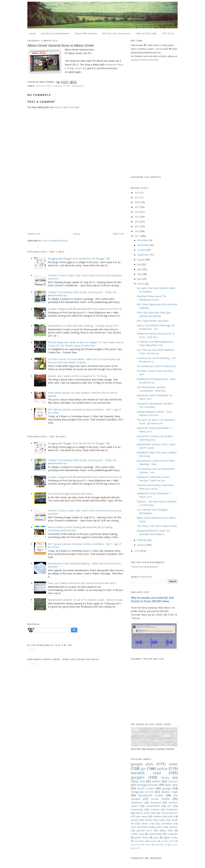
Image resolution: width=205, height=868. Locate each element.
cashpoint (172, 834)
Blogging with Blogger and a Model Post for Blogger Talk (79, 259)
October (142, 250)
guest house (142, 837)
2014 (138, 222)
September (143, 255)
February (142, 540)
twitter (156, 781)
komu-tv (153, 841)
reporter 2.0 (161, 845)
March (141, 284)
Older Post (118, 234)
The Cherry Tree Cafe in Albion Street (157, 526)
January (142, 545)
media (162, 820)
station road (169, 792)
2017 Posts (168, 33)
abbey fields (166, 830)
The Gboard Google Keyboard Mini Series (70, 494)
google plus (142, 764)
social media (160, 799)
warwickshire (153, 806)
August (141, 260)
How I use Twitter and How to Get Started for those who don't (82, 583)
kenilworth (172, 809)
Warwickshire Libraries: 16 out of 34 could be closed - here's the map (85, 600)
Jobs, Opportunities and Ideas (153, 321)
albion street (44, 86)
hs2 (176, 813)
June (140, 269)
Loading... (32, 649)
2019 (138, 197)
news (173, 764)
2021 (138, 193)
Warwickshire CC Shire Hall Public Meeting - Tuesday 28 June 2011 (83, 326)
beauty (135, 820)
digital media (171, 837)
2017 (138, 207)
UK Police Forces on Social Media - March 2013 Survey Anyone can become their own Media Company (84, 361)
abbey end (138, 781)
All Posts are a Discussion (116, 33)
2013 (138, 226)
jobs (156, 837)
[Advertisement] (55, 206)
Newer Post (34, 234)
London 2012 (168, 841)
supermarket (156, 834)
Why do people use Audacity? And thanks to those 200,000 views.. (152, 599)
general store (62, 86)
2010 (138, 551)
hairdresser (137, 802)
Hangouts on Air (142, 792)
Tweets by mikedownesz (144, 567)
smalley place (155, 827)
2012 (138, 231)
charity (148, 820)
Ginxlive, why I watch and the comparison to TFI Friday (77, 376)
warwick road (146, 773)
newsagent (78, 86)
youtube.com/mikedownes (55, 33)
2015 (138, 217)
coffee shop (137, 834)
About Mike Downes (86, 33)
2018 (138, 202)
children (157, 816)
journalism (167, 823)
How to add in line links (67, 107)
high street (162, 813)
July (139, 264)
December (143, 240)
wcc (170, 806)
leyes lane (171, 785)
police (162, 768)
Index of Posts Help (146, 33)
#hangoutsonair (147, 785)
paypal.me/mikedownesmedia (145, 60)
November (143, 245)
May (140, 274)
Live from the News (141, 845)
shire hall (136, 827)
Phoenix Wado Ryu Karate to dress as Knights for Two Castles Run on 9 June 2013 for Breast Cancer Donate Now (86, 344)
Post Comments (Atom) (55, 241)
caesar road (147, 823)
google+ (138, 777)
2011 (138, 236)
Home (33, 33)
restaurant (156, 802)
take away (141, 816)
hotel (170, 816)
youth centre (146, 788)
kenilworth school (151, 795)
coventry (155, 809)
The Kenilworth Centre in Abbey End (156, 366)
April (140, 279)
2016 (138, 212)
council (173, 781)
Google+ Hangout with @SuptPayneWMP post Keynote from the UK (85, 309)
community (137, 809)
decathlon (140, 841)
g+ (143, 768)
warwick (173, 827)
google (167, 788)
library (165, 778)
